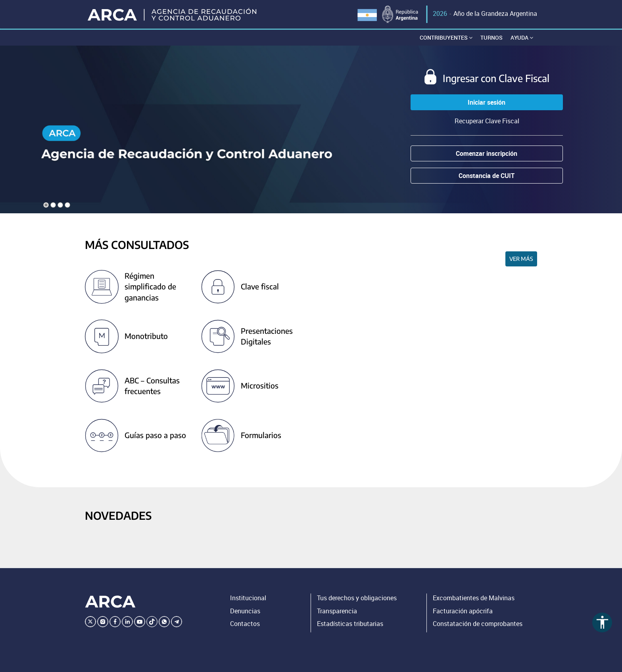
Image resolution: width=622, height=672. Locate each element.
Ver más (521, 259)
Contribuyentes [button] (446, 37)
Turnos (491, 37)
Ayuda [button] (522, 37)
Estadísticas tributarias (350, 624)
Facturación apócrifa (463, 611)
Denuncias (245, 611)
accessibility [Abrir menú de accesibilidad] (602, 622)
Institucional (248, 598)
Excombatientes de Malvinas (474, 598)
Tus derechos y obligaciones (357, 598)
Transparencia (337, 611)
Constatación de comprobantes (478, 624)
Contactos (245, 624)
